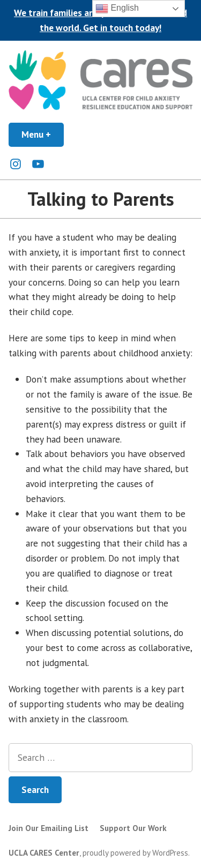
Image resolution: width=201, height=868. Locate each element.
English (117, 9)
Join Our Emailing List (49, 828)
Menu (43, 134)
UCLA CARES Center (44, 853)
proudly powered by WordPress (135, 853)
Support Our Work (133, 828)
